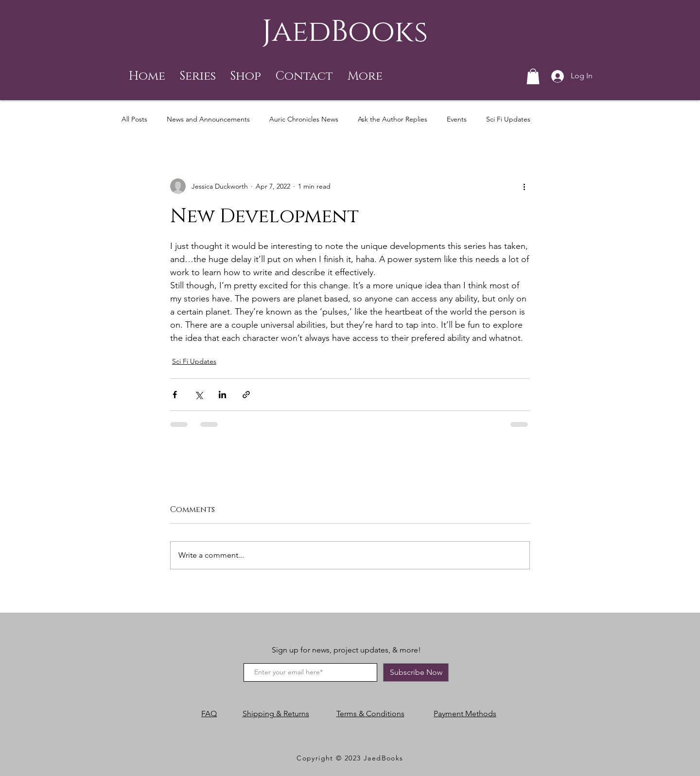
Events (457, 119)
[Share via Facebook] (175, 395)
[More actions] (524, 186)
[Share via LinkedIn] (222, 395)
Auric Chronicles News (304, 119)
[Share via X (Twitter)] (199, 395)
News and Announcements (208, 119)
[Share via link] (246, 395)
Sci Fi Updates (508, 119)
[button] (198, 76)
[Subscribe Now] (416, 672)
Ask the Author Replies (393, 119)
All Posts (134, 119)
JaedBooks (345, 32)
